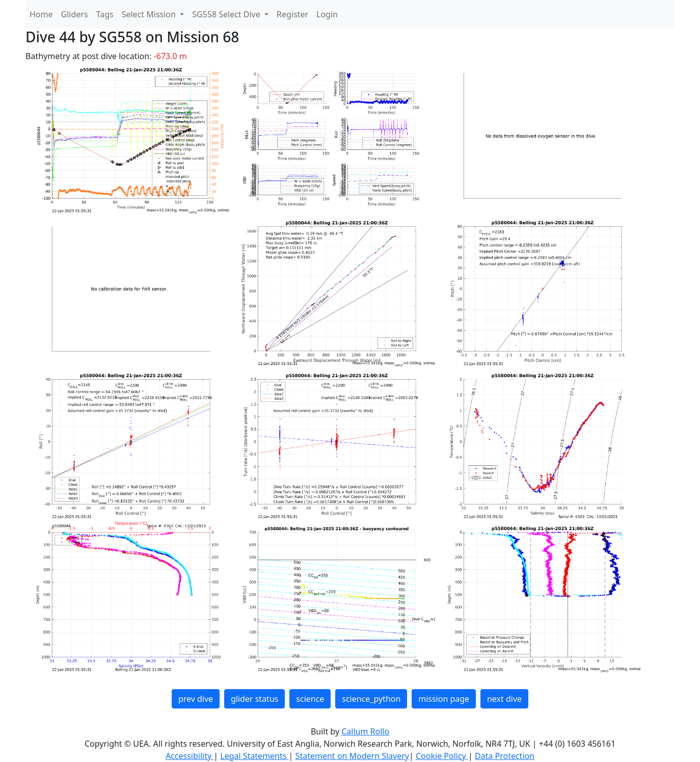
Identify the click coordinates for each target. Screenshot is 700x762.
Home (41, 14)
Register (292, 14)
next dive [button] (504, 699)
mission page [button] (444, 699)
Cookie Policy (442, 756)
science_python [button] (371, 699)
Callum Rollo (365, 731)
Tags (105, 14)
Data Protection (505, 756)
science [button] (310, 699)
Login (327, 14)
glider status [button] (254, 699)
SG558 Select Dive (227, 14)
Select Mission (150, 14)
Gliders (75, 14)
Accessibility (190, 756)
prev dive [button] (196, 699)
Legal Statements (254, 756)
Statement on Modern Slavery (352, 756)
